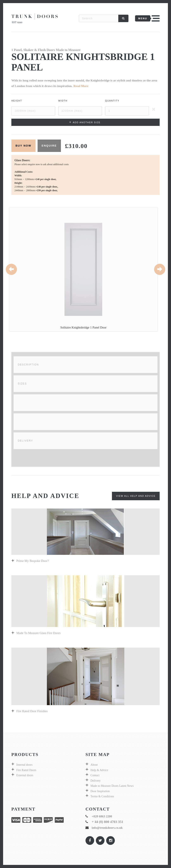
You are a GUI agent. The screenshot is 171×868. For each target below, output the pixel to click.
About (94, 765)
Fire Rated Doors (26, 770)
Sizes (22, 384)
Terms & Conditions (102, 796)
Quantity (112, 101)
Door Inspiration (100, 791)
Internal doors (24, 765)
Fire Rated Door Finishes (32, 711)
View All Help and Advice (136, 496)
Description (28, 365)
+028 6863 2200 (102, 816)
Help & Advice (99, 770)
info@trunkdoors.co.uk (107, 828)
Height (17, 101)
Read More (81, 86)
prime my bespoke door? (33, 561)
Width (63, 101)
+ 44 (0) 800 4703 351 (107, 822)
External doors (25, 775)
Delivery (25, 441)
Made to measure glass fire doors (38, 633)
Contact (95, 775)
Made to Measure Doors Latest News (112, 786)
